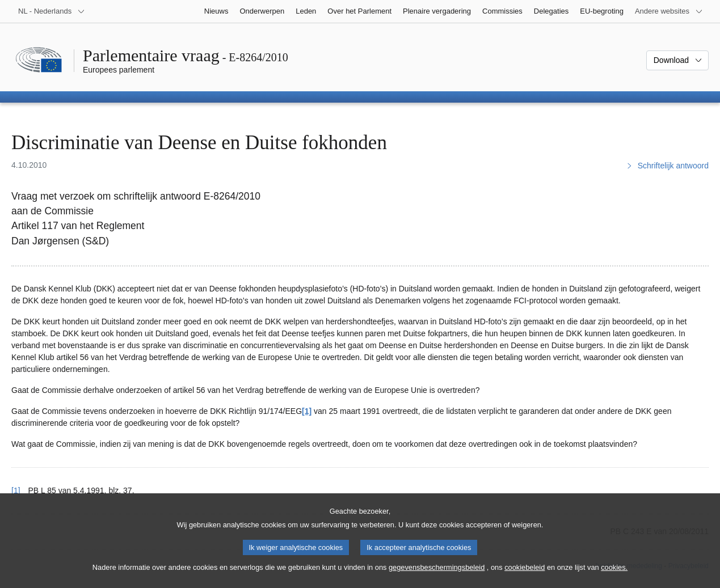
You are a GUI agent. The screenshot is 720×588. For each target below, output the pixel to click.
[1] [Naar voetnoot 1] (307, 411)
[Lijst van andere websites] (669, 11)
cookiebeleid (525, 579)
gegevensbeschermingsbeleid (437, 579)
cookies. (614, 579)
